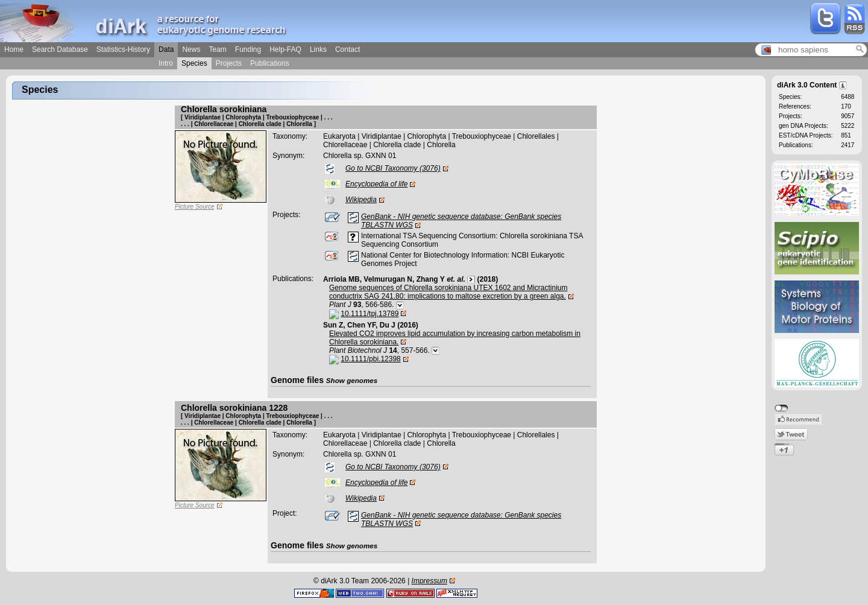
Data (166, 49)
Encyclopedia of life (376, 184)
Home (14, 49)
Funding (248, 49)
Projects (229, 63)
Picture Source (195, 207)
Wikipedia (361, 200)
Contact (348, 49)
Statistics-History (123, 49)
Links (318, 49)
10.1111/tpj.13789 (370, 314)
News (191, 49)
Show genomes (352, 380)
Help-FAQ (285, 49)
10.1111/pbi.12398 (370, 359)
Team (217, 49)
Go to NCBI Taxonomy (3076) (393, 168)
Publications (270, 63)
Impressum (429, 581)
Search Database (60, 49)
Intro (166, 63)
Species (194, 63)
